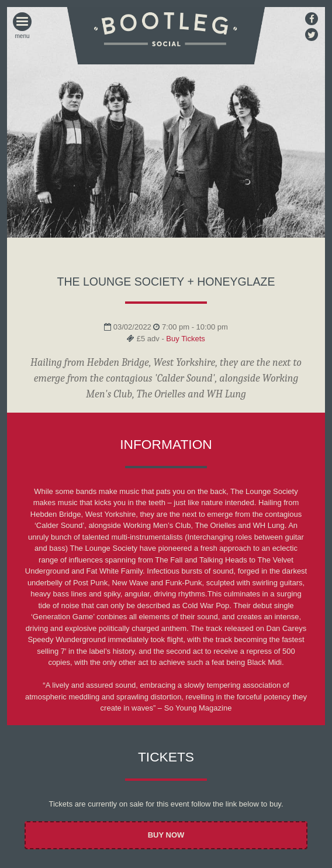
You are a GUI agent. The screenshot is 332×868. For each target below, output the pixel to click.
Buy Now (166, 835)
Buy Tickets (185, 339)
